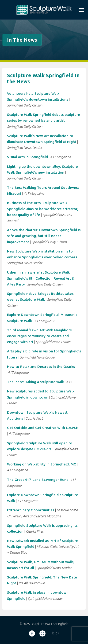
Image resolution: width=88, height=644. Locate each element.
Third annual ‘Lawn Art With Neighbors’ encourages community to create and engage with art (40, 336)
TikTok (55, 633)
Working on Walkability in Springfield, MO (42, 464)
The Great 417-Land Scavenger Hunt (37, 480)
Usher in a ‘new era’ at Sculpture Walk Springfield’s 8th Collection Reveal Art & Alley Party (41, 278)
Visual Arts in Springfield (27, 157)
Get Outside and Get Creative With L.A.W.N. (43, 428)
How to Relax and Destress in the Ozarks (41, 367)
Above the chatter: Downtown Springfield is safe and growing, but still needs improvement (44, 236)
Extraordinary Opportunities (31, 510)
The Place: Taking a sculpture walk (35, 382)
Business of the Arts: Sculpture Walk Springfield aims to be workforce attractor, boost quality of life (43, 209)
